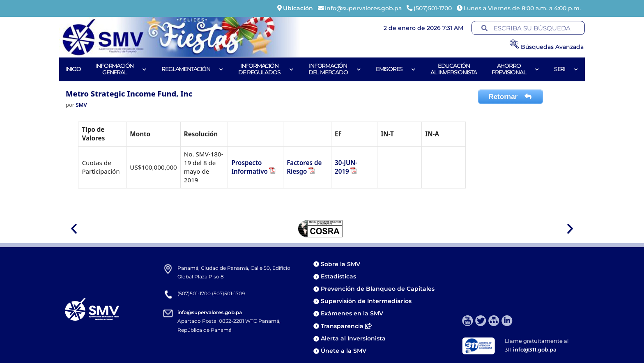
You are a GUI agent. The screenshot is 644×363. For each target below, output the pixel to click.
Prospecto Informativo (250, 167)
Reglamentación (192, 69)
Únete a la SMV (344, 351)
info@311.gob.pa (535, 349)
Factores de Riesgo (304, 167)
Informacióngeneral (121, 69)
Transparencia (346, 326)
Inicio (73, 69)
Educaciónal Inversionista (454, 69)
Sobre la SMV (340, 264)
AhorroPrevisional (516, 69)
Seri (566, 69)
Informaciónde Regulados (266, 69)
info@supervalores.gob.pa (210, 312)
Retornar (511, 97)
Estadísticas (339, 276)
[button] (74, 229)
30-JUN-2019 (346, 167)
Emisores (396, 69)
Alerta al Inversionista (353, 338)
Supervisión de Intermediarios (366, 301)
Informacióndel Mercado (335, 69)
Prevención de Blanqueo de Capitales (378, 289)
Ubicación (298, 8)
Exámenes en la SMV (352, 313)
